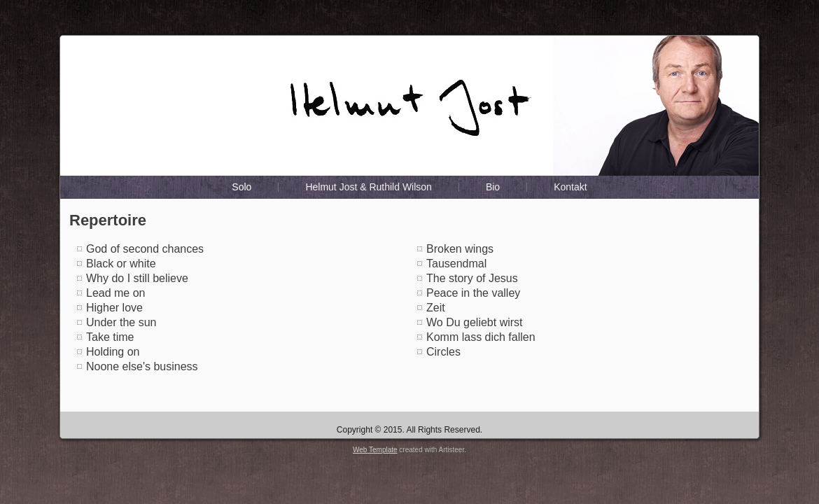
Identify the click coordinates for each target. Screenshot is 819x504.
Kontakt (570, 187)
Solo (241, 187)
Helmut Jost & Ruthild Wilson (369, 187)
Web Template (375, 450)
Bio (493, 187)
